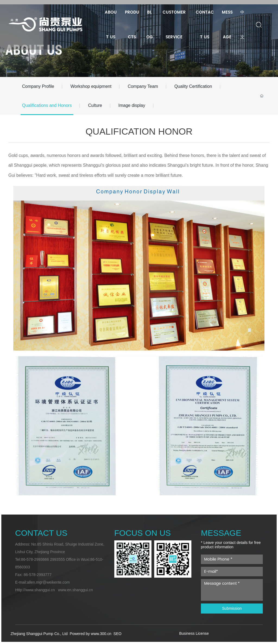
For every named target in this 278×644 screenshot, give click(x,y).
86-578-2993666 (35, 559)
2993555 (57, 559)
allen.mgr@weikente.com (48, 582)
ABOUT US (34, 58)
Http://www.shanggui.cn (35, 590)
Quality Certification (193, 86)
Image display (132, 105)
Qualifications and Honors (47, 105)
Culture (95, 105)
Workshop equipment (91, 86)
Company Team (143, 86)
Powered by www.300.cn (91, 634)
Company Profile (38, 86)
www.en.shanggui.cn (75, 590)
